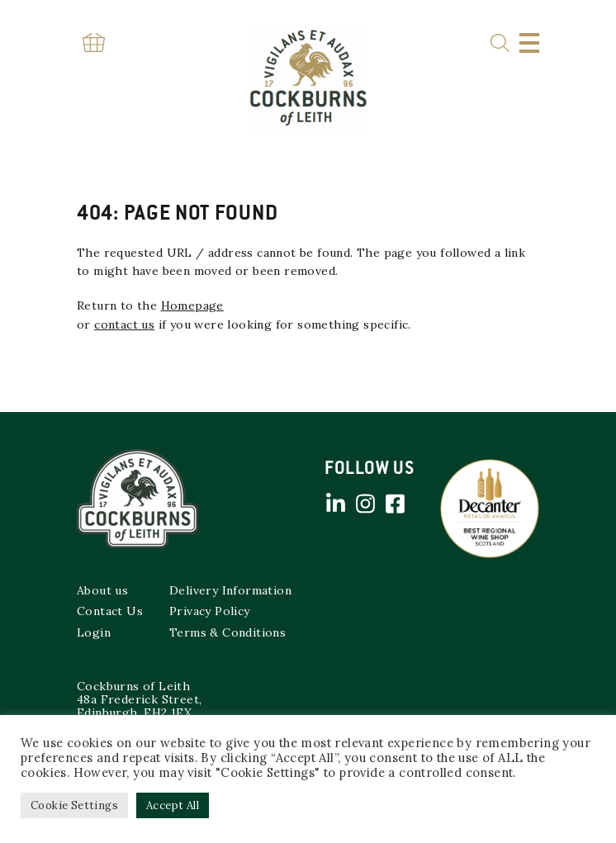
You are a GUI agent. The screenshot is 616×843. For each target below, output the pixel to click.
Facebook (395, 504)
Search (500, 43)
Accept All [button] (173, 805)
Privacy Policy (210, 611)
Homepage (192, 305)
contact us (124, 324)
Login (94, 632)
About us (102, 590)
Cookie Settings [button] (74, 805)
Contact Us (110, 611)
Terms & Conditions (227, 632)
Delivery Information (230, 590)
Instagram (365, 504)
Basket (93, 43)
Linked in (335, 504)
